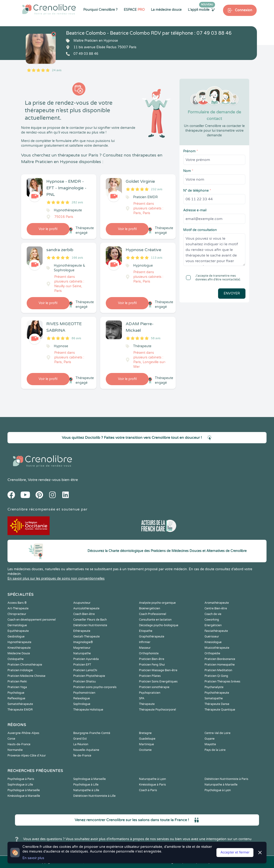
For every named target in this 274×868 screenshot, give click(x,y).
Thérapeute (147, 704)
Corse (11, 739)
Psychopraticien (150, 693)
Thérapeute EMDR (20, 710)
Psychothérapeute (217, 693)
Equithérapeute (18, 631)
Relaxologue (82, 698)
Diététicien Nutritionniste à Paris (226, 779)
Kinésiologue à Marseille (24, 796)
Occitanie (145, 750)
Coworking (212, 620)
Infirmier (145, 642)
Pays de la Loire (215, 750)
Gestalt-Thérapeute (86, 637)
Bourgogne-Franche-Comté (92, 733)
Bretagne (145, 733)
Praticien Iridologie (20, 670)
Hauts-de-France (19, 744)
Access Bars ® (17, 603)
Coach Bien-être (84, 614)
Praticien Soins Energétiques (158, 682)
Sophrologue (82, 704)
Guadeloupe (147, 739)
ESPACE (134, 10)
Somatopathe (214, 698)
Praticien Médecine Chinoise (26, 676)
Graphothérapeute (152, 637)
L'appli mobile (201, 10)
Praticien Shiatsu (84, 682)
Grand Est (80, 739)
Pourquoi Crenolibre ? (100, 10)
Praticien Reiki (17, 682)
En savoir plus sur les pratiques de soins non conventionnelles (56, 579)
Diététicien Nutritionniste (90, 625)
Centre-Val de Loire (217, 733)
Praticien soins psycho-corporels (95, 687)
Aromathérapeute (217, 603)
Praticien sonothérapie (154, 687)
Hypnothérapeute (19, 642)
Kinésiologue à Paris (152, 785)
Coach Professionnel (153, 614)
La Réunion (81, 744)
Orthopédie (212, 653)
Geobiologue (16, 637)
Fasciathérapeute (216, 631)
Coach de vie (213, 614)
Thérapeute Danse (217, 704)
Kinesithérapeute (19, 648)
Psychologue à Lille (86, 785)
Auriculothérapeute (86, 608)
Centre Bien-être (216, 608)
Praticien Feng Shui (152, 665)
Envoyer (232, 293)
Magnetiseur (82, 648)
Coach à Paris (148, 790)
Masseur (145, 648)
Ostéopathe (16, 659)
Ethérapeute (82, 631)
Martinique (146, 744)
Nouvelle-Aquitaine (86, 750)
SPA (142, 698)
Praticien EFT (82, 665)
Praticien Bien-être (152, 659)
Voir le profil (48, 229)
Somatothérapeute (20, 704)
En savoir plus (33, 858)
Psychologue (16, 693)
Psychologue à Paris (21, 779)
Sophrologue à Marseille (90, 779)
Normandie (15, 750)
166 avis (77, 258)
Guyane (210, 739)
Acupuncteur (82, 603)
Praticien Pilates (150, 676)
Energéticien (213, 625)
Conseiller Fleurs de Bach (90, 620)
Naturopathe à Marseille (221, 785)
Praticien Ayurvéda (86, 659)
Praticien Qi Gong (216, 676)
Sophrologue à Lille (20, 785)
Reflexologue (16, 698)
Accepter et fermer (235, 852)
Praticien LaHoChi (85, 670)
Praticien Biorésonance (220, 659)
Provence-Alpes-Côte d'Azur (27, 756)
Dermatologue (17, 625)
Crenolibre (17, 480)
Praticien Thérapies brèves (222, 682)
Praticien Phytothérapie (89, 676)
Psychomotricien (84, 693)
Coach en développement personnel (32, 620)
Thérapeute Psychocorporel (157, 710)
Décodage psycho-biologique (159, 625)
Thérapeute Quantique (220, 710)
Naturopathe (82, 653)
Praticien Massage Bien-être (158, 670)
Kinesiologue (213, 642)
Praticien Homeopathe (220, 665)
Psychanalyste (214, 687)
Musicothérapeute (217, 648)
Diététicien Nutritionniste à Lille (94, 796)
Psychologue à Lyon (218, 790)
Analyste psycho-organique (157, 603)
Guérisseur (212, 637)
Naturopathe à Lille (86, 790)
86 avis (76, 338)
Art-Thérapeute (18, 608)
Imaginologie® (83, 642)
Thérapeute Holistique (88, 710)
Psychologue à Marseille (24, 790)
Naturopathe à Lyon (152, 779)
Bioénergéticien (150, 608)
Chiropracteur (17, 614)
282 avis (77, 202)
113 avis (157, 258)
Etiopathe (146, 631)
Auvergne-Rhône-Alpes (23, 733)
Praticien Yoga (17, 687)
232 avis (157, 189)
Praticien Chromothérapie (25, 665)
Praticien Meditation (218, 670)
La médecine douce (166, 10)
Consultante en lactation (155, 620)
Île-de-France (82, 756)
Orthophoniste (149, 653)
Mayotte (210, 744)
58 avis (156, 338)
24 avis (57, 70)
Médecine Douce (19, 653)
